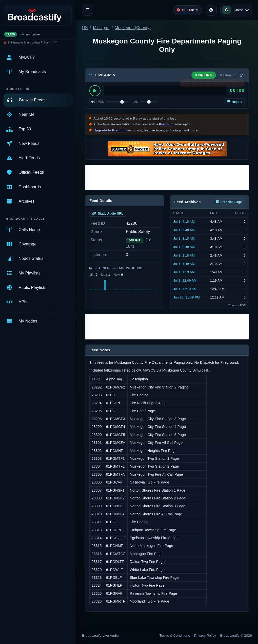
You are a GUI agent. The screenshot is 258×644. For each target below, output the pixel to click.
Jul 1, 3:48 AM (184, 230)
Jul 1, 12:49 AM (185, 280)
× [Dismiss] (241, 84)
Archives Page (229, 202)
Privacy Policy (205, 636)
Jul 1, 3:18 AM (184, 238)
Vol (101, 102)
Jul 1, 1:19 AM (184, 272)
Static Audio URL (108, 214)
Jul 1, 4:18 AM (184, 222)
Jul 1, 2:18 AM (184, 255)
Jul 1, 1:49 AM (184, 264)
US (85, 28)
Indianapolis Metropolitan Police (28, 42)
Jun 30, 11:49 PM (187, 297)
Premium (166, 124)
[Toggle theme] (211, 10)
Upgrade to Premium (110, 130)
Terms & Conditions (175, 636)
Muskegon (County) (133, 28)
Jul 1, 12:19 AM (185, 289)
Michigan (101, 28)
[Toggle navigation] (88, 10)
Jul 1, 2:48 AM (184, 247)
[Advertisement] (167, 177)
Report (234, 102)
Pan (135, 102)
